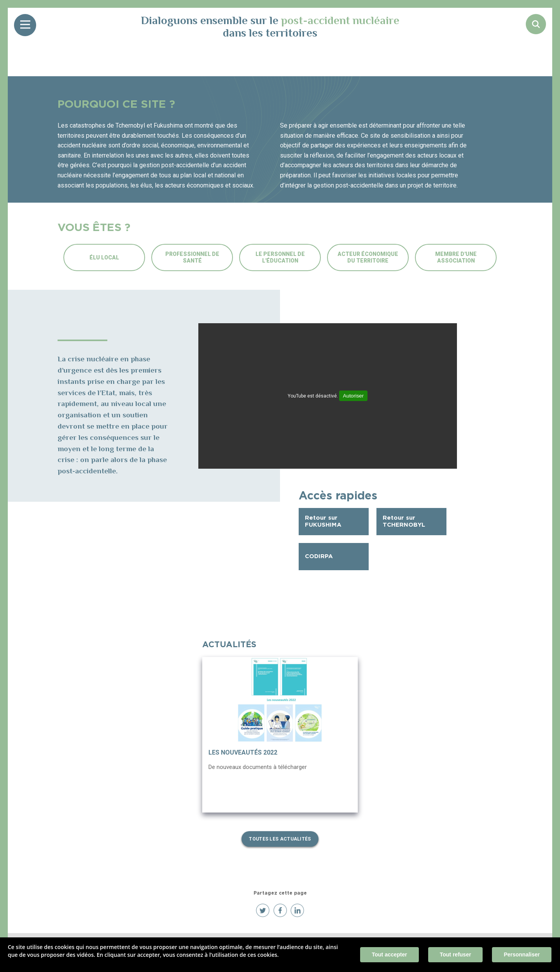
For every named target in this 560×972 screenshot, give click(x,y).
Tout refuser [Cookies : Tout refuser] (456, 954)
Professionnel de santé (192, 257)
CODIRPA (319, 556)
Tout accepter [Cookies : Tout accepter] (389, 954)
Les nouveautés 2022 (243, 752)
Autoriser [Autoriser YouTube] (353, 396)
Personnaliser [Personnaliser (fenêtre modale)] (522, 954)
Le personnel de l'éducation (280, 257)
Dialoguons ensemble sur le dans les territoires (270, 26)
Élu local (104, 257)
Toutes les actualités (280, 839)
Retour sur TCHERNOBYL (404, 521)
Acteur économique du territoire (368, 257)
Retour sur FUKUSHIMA (323, 521)
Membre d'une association (456, 257)
